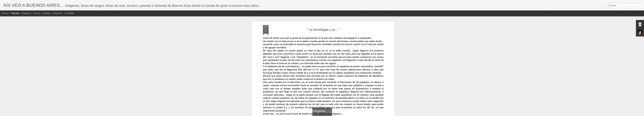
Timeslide (69, 13)
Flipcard (15, 13)
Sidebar (47, 13)
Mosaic (37, 13)
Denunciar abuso (345, 114)
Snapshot (58, 13)
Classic (5, 13)
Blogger (334, 114)
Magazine (26, 13)
